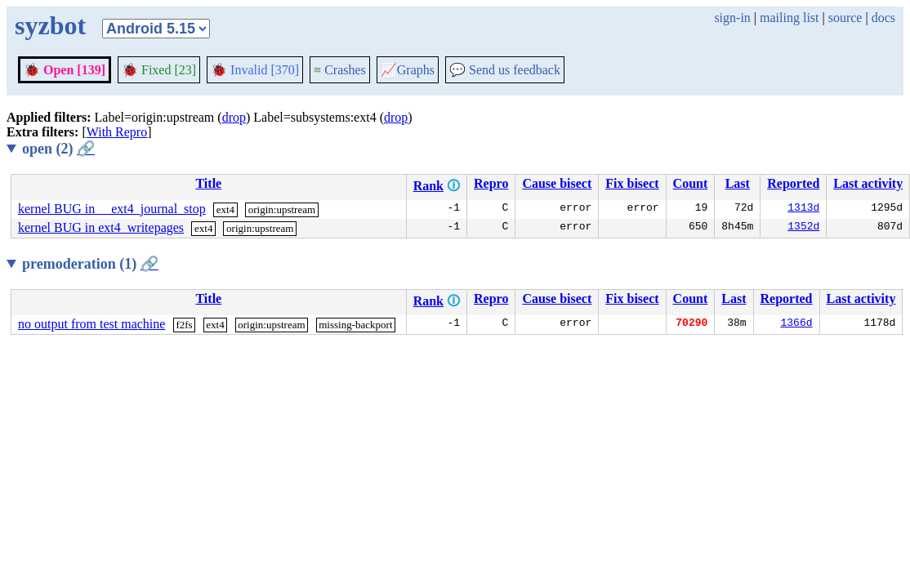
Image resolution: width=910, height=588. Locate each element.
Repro (491, 183)
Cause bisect (557, 183)
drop (234, 117)
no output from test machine (91, 324)
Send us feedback (505, 70)
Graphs (408, 70)
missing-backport (355, 325)
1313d (803, 209)
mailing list (789, 18)
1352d (803, 228)
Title (208, 183)
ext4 (225, 209)
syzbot (50, 25)
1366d (797, 324)
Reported (793, 183)
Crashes (340, 70)
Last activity (868, 183)
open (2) (58, 149)
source (845, 18)
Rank (428, 186)
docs (883, 18)
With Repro (117, 132)
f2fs (184, 325)
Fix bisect (632, 183)
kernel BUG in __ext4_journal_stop (112, 209)
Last (738, 183)
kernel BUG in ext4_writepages (101, 227)
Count (691, 183)
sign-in (732, 18)
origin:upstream (282, 209)
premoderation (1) (90, 264)
